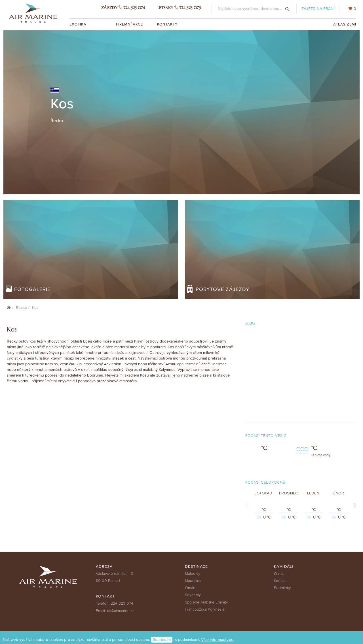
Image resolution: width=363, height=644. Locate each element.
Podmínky (282, 588)
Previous (248, 505)
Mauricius (193, 581)
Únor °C (338, 505)
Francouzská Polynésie (205, 609)
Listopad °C (263, 505)
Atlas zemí (345, 24)
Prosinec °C (288, 505)
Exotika (79, 24)
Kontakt (280, 581)
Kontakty (167, 24)
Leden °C (313, 505)
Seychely (193, 595)
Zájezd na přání (318, 9)
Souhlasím (162, 640)
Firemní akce (129, 24)
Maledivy (193, 574)
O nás (279, 574)
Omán (190, 588)
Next (353, 505)
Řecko (21, 308)
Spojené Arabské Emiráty (206, 602)
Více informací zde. (218, 640)
